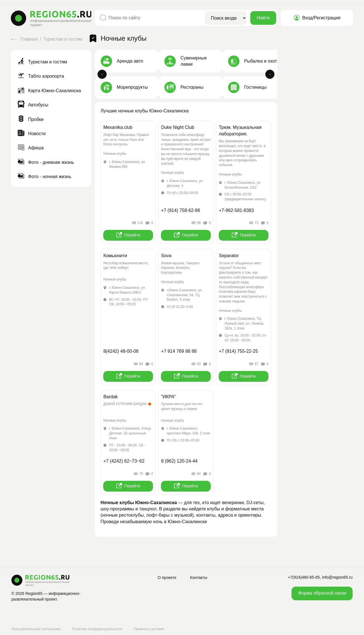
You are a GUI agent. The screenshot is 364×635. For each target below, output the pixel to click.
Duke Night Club (178, 127)
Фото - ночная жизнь (44, 177)
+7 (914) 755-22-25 (238, 351)
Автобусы (33, 105)
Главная (25, 39)
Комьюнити (115, 256)
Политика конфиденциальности (97, 629)
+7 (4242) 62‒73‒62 (124, 461)
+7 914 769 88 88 (179, 351)
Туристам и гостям (63, 39)
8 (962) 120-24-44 (179, 461)
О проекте (167, 578)
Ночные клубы (115, 154)
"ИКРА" (168, 397)
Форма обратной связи (322, 593)
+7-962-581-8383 (236, 210)
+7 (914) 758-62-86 (180, 210)
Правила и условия (149, 629)
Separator (229, 256)
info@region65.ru (337, 577)
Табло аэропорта (41, 76)
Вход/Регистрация (317, 18)
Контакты (198, 578)
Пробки (31, 119)
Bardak (110, 397)
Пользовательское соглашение (36, 629)
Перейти (128, 235)
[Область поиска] (226, 18)
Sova (166, 256)
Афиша (31, 148)
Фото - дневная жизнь (46, 162)
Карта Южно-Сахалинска (49, 91)
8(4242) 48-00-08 (121, 351)
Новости (32, 134)
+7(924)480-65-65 (304, 577)
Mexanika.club (118, 127)
